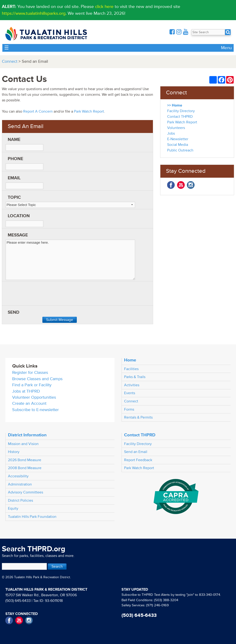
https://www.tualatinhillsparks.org (34, 13)
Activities (132, 385)
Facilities (131, 369)
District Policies (20, 500)
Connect (10, 61)
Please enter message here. (70, 260)
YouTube (181, 185)
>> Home (175, 105)
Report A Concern (38, 111)
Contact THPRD (180, 117)
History (14, 452)
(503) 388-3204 (166, 600)
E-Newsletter (178, 139)
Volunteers (176, 128)
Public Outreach (180, 150)
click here (104, 7)
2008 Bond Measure (25, 468)
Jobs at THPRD (26, 391)
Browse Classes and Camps (37, 379)
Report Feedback (138, 460)
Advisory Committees (26, 492)
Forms (129, 409)
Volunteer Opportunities (34, 397)
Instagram (191, 185)
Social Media (178, 145)
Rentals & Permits (138, 417)
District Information (27, 435)
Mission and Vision (23, 444)
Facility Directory (181, 111)
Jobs (171, 133)
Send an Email (136, 452)
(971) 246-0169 (157, 605)
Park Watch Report (89, 111)
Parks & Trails (135, 377)
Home (130, 360)
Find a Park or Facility (32, 385)
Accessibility (18, 476)
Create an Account (29, 403)
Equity (13, 508)
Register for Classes (30, 373)
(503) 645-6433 (18, 601)
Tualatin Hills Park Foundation (32, 517)
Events (130, 393)
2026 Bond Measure (25, 460)
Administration (20, 484)
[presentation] (41, 295)
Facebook (171, 185)
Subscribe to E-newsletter (35, 410)
